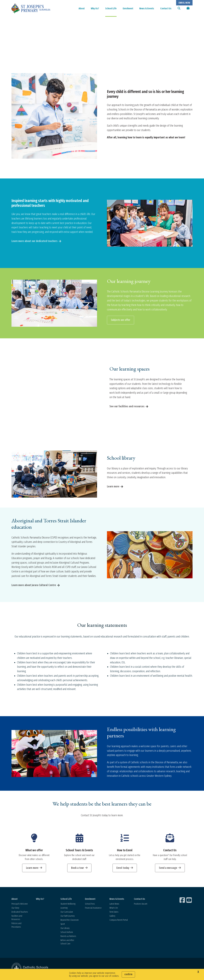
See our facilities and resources (127, 407)
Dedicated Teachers (20, 913)
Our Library (65, 929)
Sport (63, 925)
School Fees (90, 904)
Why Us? (95, 8)
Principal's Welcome (20, 904)
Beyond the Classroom (70, 921)
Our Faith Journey (68, 917)
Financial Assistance (93, 909)
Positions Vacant (141, 904)
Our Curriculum (67, 913)
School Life (111, 8)
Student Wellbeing (68, 904)
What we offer (34, 851)
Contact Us (166, 8)
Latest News (114, 904)
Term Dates (114, 913)
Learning (64, 909)
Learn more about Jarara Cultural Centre (34, 586)
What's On (114, 909)
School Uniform (67, 933)
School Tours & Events (79, 851)
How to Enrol (125, 851)
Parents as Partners (68, 937)
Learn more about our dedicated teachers (34, 242)
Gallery (112, 917)
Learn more (113, 487)
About (82, 8)
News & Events (147, 8)
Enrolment (128, 8)
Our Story (15, 909)
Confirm (128, 974)
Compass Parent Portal (119, 921)
